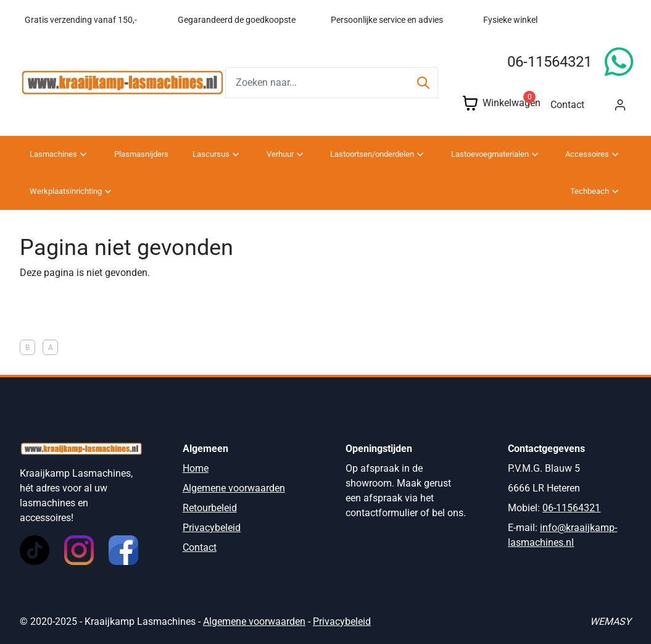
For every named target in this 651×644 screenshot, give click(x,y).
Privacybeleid (212, 528)
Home (196, 468)
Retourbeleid (210, 508)
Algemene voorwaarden (234, 488)
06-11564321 (549, 62)
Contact (567, 105)
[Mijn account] (620, 105)
